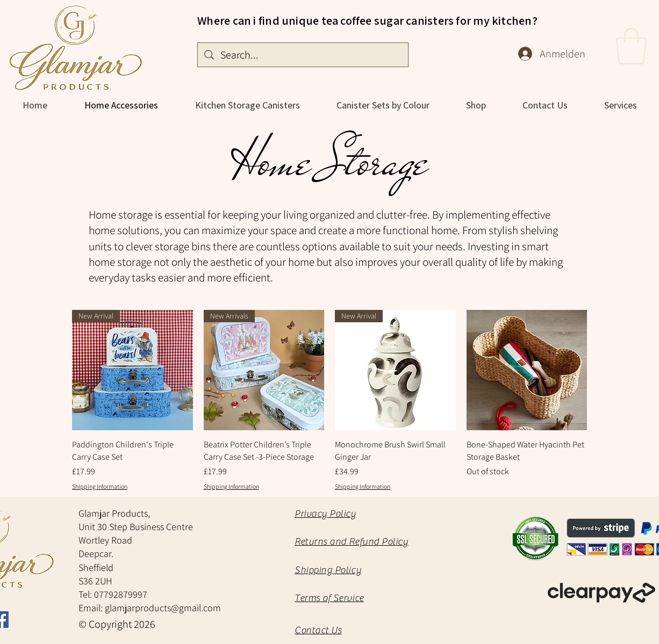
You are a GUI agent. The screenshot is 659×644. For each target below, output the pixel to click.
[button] (631, 46)
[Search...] (303, 55)
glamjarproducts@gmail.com (163, 608)
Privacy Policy (325, 514)
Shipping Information (100, 486)
